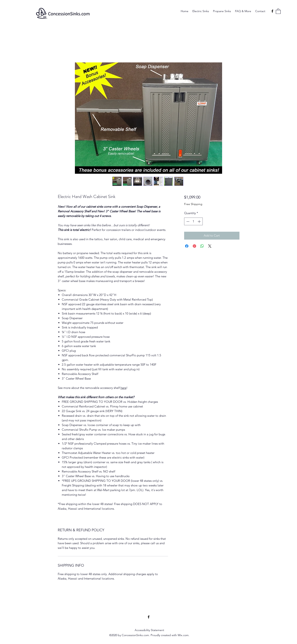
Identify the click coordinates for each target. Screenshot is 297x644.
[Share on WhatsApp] (202, 246)
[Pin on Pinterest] (194, 246)
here (123, 388)
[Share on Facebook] (187, 246)
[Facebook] (272, 11)
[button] (278, 11)
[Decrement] (187, 222)
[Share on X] (210, 246)
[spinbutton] (194, 222)
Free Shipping (193, 204)
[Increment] (200, 222)
